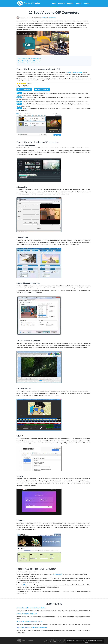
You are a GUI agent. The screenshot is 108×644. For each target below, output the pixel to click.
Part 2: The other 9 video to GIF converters (29, 61)
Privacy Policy (61, 640)
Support (87, 4)
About (55, 640)
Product (79, 4)
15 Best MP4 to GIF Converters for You (30, 622)
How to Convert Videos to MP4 (27, 614)
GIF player (26, 585)
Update (51, 640)
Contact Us (68, 640)
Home (54, 4)
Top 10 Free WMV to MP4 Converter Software (32, 628)
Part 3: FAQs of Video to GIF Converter (28, 63)
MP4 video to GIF (58, 574)
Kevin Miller (44, 18)
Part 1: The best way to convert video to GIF (30, 59)
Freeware (62, 4)
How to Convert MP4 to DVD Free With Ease (31, 608)
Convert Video (53, 18)
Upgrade (70, 4)
